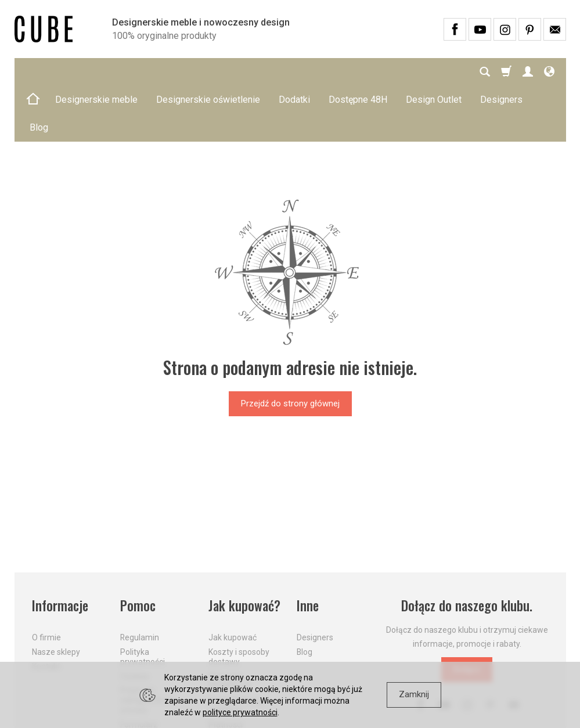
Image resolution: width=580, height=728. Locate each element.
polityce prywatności (240, 712)
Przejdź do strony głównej (290, 348)
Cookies (135, 621)
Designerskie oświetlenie (208, 72)
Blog (305, 596)
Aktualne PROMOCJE (230, 626)
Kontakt (46, 611)
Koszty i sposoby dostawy (239, 601)
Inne (308, 550)
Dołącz (467, 614)
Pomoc (138, 550)
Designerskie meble (96, 72)
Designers (315, 582)
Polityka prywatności (143, 601)
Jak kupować (233, 582)
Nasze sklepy (56, 596)
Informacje (60, 550)
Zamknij (414, 694)
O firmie (46, 582)
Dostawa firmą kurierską (235, 649)
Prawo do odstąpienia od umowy (147, 644)
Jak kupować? (244, 550)
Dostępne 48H (358, 72)
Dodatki (294, 72)
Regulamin (140, 582)
